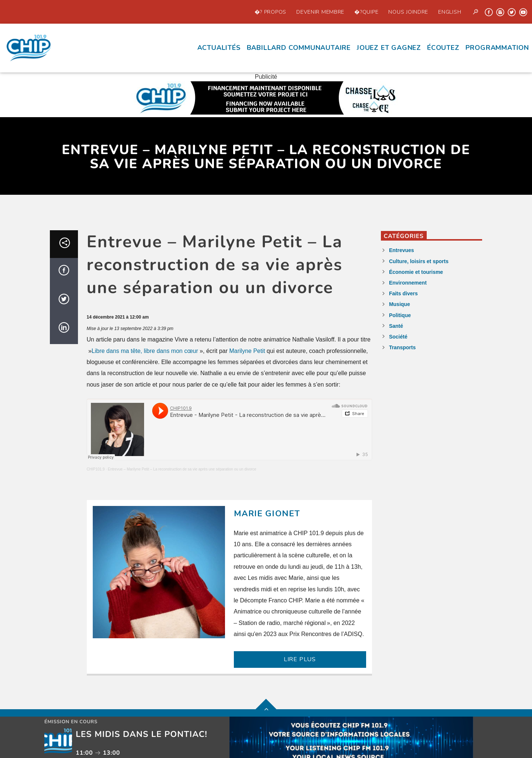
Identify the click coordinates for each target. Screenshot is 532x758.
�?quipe (366, 12)
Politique (400, 315)
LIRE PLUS (300, 659)
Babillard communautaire (299, 48)
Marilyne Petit (247, 351)
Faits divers (403, 293)
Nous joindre (408, 12)
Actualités (219, 48)
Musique (400, 304)
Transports (402, 347)
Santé (396, 326)
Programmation (497, 48)
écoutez (443, 48)
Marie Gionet (267, 514)
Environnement (408, 283)
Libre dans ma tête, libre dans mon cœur (145, 351)
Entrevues (402, 250)
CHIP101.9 (96, 469)
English (450, 12)
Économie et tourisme (416, 272)
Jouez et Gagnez (389, 48)
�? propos (270, 12)
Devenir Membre (320, 12)
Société (398, 337)
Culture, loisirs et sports (419, 261)
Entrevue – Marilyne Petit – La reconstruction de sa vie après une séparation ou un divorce (182, 469)
